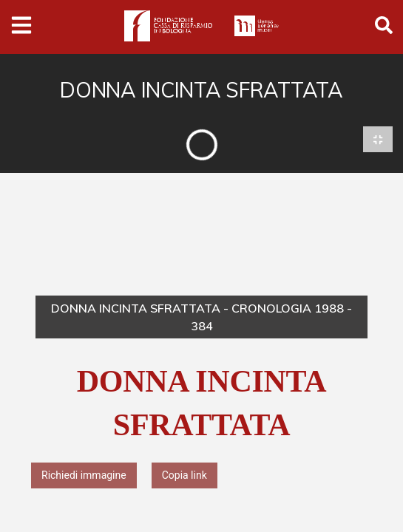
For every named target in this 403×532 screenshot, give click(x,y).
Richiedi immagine (84, 475)
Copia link (184, 475)
